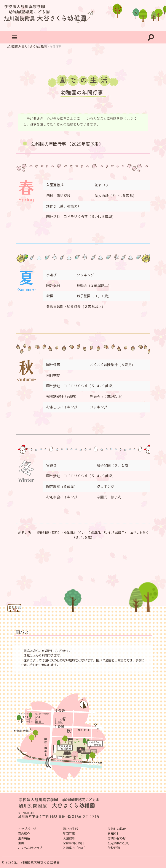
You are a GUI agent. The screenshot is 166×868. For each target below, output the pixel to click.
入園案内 (69, 838)
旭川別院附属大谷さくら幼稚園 (37, 862)
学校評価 (114, 848)
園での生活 (70, 829)
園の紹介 (24, 834)
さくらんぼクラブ (30, 848)
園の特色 (24, 838)
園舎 (21, 843)
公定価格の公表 (118, 843)
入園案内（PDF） (75, 848)
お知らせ (114, 834)
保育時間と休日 (73, 843)
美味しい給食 (117, 829)
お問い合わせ (117, 838)
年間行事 (69, 834)
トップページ (27, 829)
